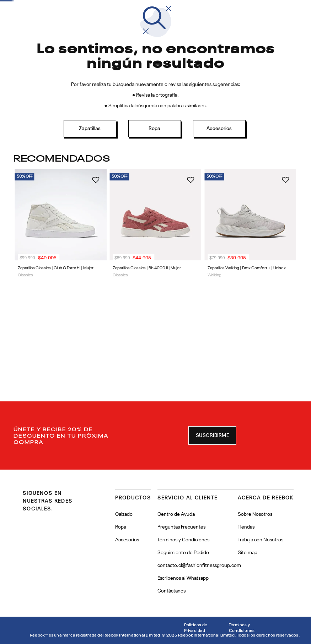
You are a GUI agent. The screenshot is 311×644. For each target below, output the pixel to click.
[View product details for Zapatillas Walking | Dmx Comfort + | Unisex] (250, 271)
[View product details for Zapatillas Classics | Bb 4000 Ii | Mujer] (155, 271)
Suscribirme (213, 435)
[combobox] (231, 40)
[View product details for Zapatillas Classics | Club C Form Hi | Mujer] (61, 271)
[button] (213, 435)
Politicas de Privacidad (196, 628)
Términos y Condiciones (242, 628)
